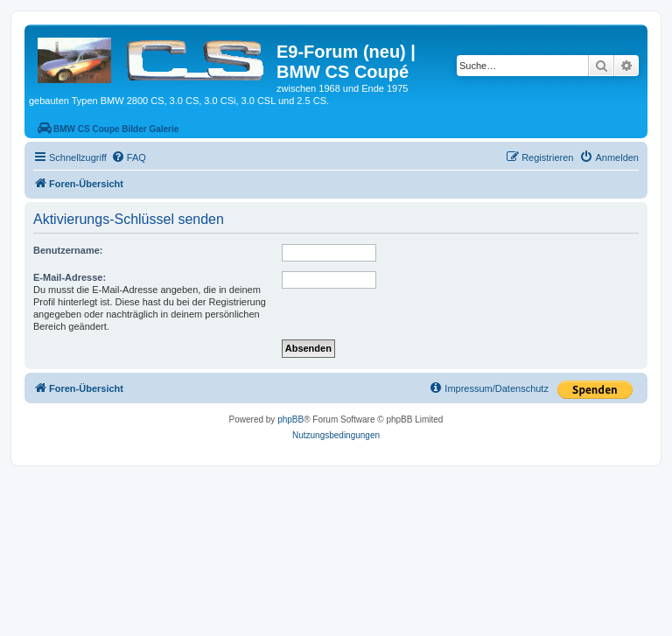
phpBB (290, 419)
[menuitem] (129, 157)
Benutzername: (68, 250)
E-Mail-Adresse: (70, 277)
